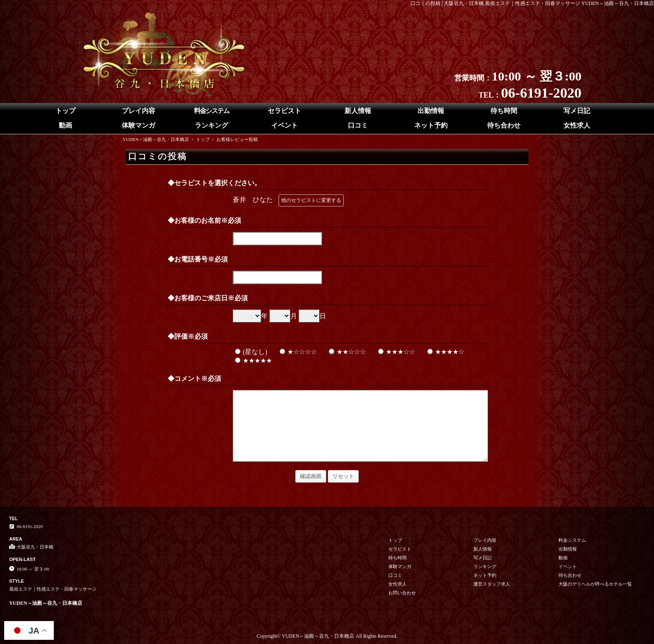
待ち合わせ (504, 125)
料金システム (211, 111)
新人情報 (358, 111)
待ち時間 (504, 111)
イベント (284, 125)
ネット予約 (431, 125)
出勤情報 (431, 111)
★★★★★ (252, 361)
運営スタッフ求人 (492, 584)
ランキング (211, 125)
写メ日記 (577, 111)
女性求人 (577, 125)
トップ (65, 111)
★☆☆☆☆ (297, 352)
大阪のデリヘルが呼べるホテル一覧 (595, 584)
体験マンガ (138, 125)
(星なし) (250, 352)
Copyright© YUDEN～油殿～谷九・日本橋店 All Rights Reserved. (327, 636)
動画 (65, 125)
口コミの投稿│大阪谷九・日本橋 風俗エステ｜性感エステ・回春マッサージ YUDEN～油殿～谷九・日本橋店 (532, 3)
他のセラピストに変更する (311, 200)
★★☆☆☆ (346, 352)
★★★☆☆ (395, 352)
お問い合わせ (402, 593)
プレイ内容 (138, 111)
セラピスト (284, 111)
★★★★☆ (445, 352)
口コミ (358, 125)
